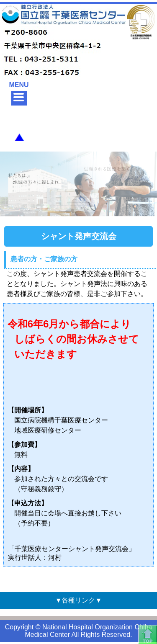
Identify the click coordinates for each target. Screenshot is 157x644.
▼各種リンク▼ (79, 600)
